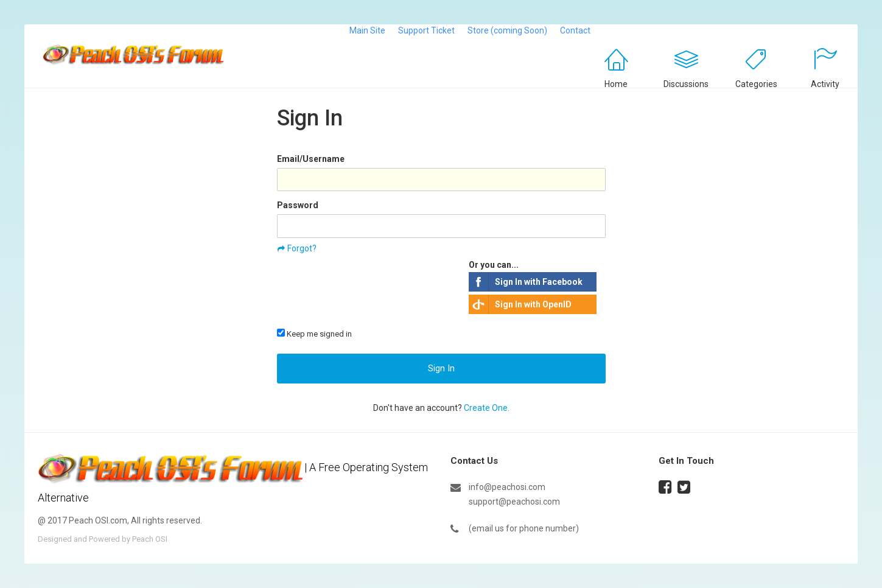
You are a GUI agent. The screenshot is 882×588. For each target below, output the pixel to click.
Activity (825, 84)
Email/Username (311, 159)
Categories (756, 84)
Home (616, 84)
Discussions (686, 84)
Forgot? (302, 248)
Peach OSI (150, 539)
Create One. (487, 408)
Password (298, 205)
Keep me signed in (314, 334)
